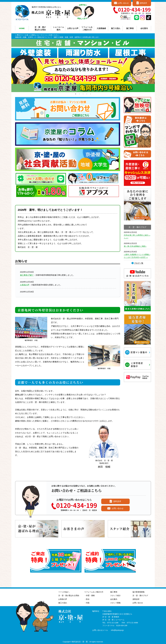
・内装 (87, 603)
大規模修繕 (101, 28)
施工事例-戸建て (27, 275)
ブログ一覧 (139, 263)
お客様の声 (25, 285)
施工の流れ (116, 28)
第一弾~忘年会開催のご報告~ (135, 246)
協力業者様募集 (139, 592)
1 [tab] (76, 94)
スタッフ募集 (115, 603)
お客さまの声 (73, 28)
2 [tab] (79, 94)
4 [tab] (87, 94)
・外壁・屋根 (89, 595)
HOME (22, 28)
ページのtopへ (64, 592)
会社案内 (114, 599)
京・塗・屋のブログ (140, 595)
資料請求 (143, 3)
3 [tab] (83, 94)
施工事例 (114, 592)
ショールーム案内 (58, 28)
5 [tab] (90, 94)
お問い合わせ (123, 3)
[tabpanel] (83, 66)
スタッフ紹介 (115, 595)
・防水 (87, 599)
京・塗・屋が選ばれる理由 (40, 28)
